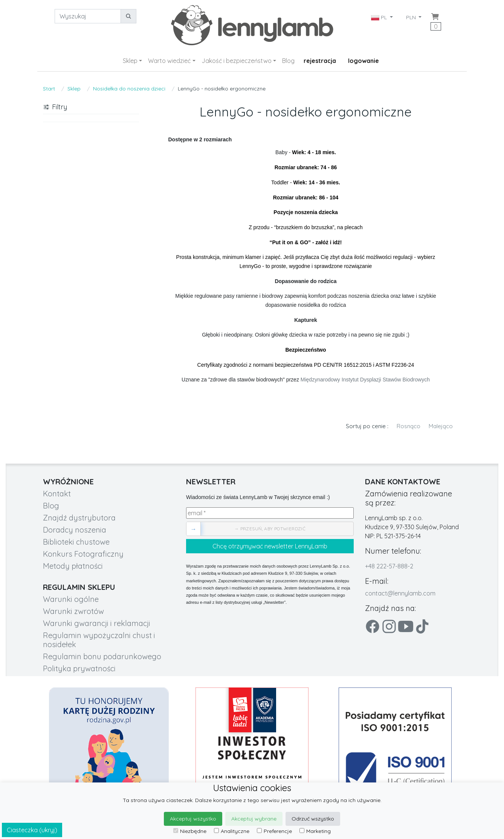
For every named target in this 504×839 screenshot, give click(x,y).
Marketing (315, 831)
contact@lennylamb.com (400, 593)
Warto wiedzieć (169, 61)
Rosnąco (409, 426)
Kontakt (57, 494)
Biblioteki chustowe (76, 542)
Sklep (130, 61)
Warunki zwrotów (73, 611)
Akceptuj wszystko (193, 819)
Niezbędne (190, 831)
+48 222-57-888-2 (389, 566)
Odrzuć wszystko (313, 819)
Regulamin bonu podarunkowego (102, 656)
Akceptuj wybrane (254, 819)
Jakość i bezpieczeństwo (237, 61)
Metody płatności (73, 566)
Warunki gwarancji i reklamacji (97, 623)
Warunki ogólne (71, 599)
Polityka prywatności (79, 668)
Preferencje (274, 831)
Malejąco (441, 426)
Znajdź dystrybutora (79, 518)
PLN (412, 17)
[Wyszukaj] (88, 16)
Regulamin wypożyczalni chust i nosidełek (99, 640)
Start (49, 89)
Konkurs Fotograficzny (83, 554)
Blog (288, 61)
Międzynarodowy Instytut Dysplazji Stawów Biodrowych (365, 380)
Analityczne (232, 831)
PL (380, 17)
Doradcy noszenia (75, 530)
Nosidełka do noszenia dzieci (129, 89)
